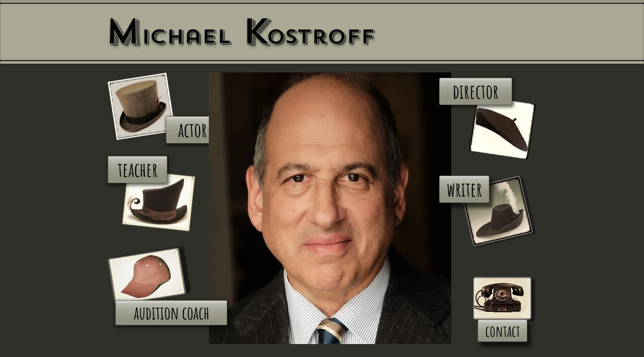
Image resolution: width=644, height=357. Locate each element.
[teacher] (138, 170)
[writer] (464, 189)
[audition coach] (171, 313)
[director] (476, 91)
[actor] (192, 130)
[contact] (502, 331)
